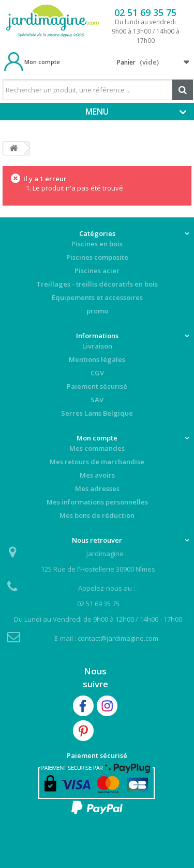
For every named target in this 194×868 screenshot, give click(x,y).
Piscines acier (97, 271)
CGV (97, 373)
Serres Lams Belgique (97, 413)
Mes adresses (97, 488)
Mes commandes (97, 448)
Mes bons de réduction (97, 515)
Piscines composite (97, 257)
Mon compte (42, 62)
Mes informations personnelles (97, 502)
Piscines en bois (97, 244)
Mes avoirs (97, 475)
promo (97, 311)
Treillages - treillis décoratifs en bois (97, 284)
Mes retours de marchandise (97, 462)
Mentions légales (97, 359)
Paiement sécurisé (97, 386)
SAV (97, 400)
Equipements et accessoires (97, 297)
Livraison (97, 346)
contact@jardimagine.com (118, 638)
